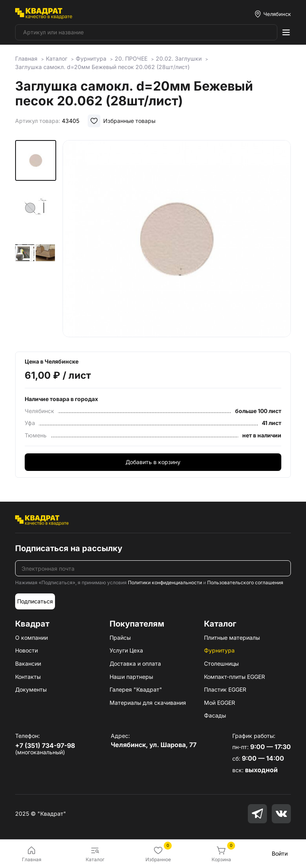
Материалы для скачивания (148, 703)
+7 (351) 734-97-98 (45, 745)
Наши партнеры (131, 677)
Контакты (28, 677)
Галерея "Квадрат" (136, 689)
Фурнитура (219, 650)
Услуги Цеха (126, 650)
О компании (31, 638)
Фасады (215, 715)
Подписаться (35, 601)
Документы (31, 689)
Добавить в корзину (153, 462)
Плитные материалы (232, 638)
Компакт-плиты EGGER (234, 677)
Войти (280, 853)
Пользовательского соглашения (245, 582)
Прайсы (120, 638)
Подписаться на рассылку (69, 548)
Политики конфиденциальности (165, 582)
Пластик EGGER (225, 689)
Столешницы (221, 663)
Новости (26, 650)
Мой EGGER (220, 703)
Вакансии (28, 663)
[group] (177, 240)
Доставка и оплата (135, 663)
